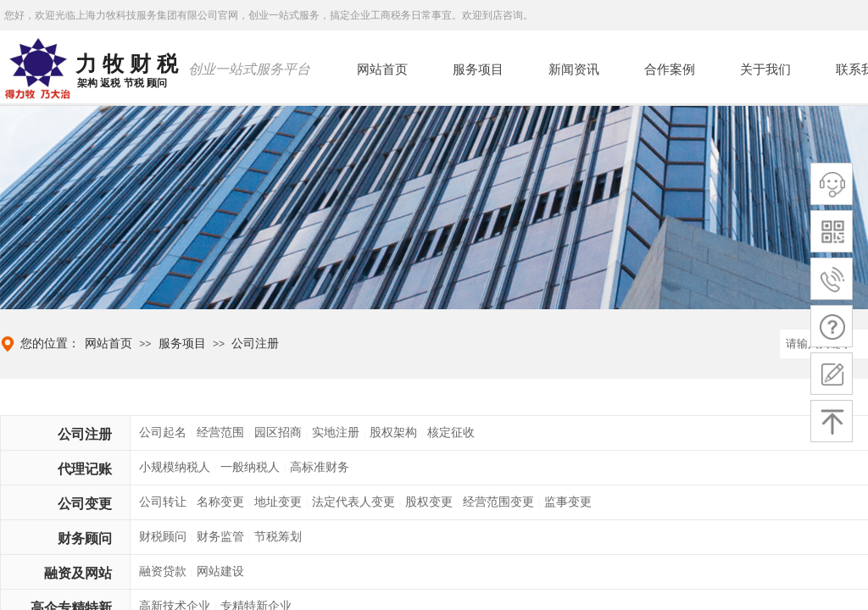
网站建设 (220, 571)
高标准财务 (320, 467)
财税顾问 (163, 537)
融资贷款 (163, 571)
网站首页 (108, 344)
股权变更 (429, 502)
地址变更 (278, 502)
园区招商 (278, 433)
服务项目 (182, 344)
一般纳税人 (250, 467)
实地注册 (336, 433)
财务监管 (220, 537)
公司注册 (255, 344)
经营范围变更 (498, 502)
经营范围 (220, 433)
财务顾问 (85, 538)
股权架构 (393, 433)
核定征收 (451, 433)
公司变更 (85, 504)
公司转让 (163, 502)
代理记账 (85, 469)
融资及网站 (78, 573)
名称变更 (220, 502)
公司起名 (163, 433)
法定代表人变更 (353, 502)
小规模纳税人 (175, 467)
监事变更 (568, 502)
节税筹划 (278, 537)
